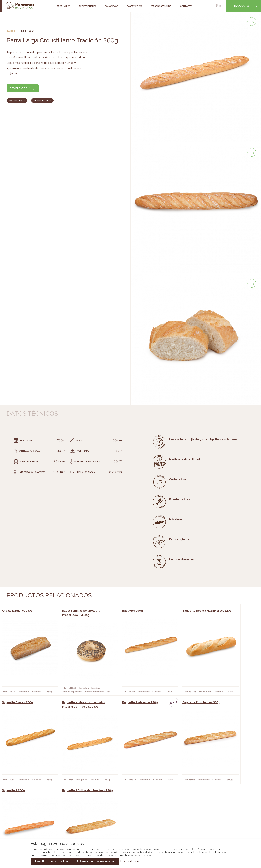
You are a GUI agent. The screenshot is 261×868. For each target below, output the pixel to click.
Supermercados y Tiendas (76, 823)
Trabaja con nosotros (223, 810)
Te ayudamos (242, 6)
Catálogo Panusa (128, 828)
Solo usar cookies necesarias (96, 861)
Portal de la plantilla (223, 821)
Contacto (26, 823)
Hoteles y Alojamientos (75, 828)
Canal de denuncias (223, 831)
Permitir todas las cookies (52, 861)
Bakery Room (28, 818)
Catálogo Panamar (129, 818)
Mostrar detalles (130, 861)
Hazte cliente (29, 828)
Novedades (124, 813)
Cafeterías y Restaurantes (77, 813)
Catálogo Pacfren (128, 833)
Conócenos (27, 813)
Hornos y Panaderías (73, 818)
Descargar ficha (20, 88)
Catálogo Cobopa (128, 823)
